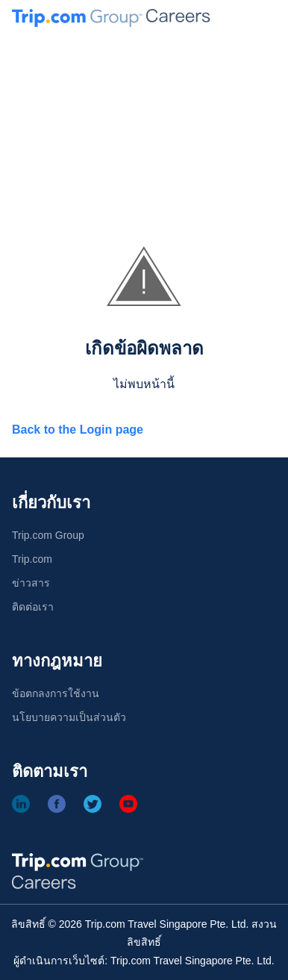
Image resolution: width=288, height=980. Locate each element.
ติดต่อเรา (33, 607)
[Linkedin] (21, 804)
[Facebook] (57, 804)
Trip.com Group (48, 535)
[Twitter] (93, 804)
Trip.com (32, 559)
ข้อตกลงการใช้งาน (56, 693)
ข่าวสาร (31, 583)
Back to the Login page (78, 430)
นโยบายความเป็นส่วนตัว (69, 717)
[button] (267, 18)
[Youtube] (128, 804)
